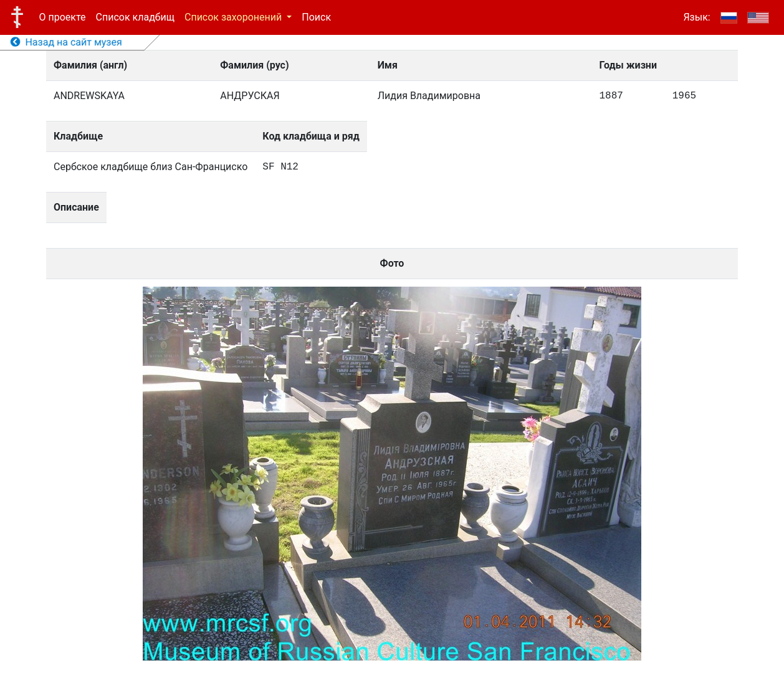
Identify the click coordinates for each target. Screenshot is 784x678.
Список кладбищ (135, 17)
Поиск (316, 17)
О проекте (63, 17)
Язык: (696, 17)
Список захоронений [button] (234, 17)
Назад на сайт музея (66, 42)
